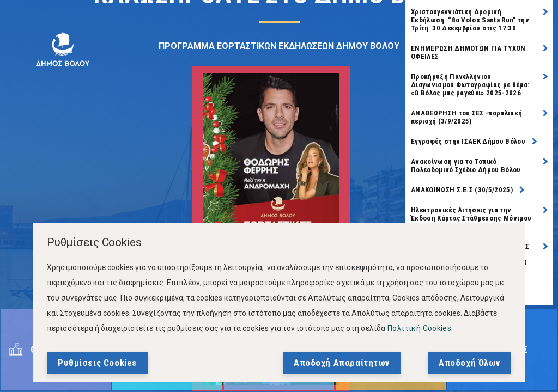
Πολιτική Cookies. (420, 328)
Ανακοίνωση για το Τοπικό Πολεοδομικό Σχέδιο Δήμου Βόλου (466, 166)
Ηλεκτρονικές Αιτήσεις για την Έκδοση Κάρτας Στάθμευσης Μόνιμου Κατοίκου (471, 218)
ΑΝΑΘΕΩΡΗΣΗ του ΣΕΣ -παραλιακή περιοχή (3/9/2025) (466, 117)
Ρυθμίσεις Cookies (97, 363)
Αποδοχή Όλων (469, 363)
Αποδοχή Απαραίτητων (342, 363)
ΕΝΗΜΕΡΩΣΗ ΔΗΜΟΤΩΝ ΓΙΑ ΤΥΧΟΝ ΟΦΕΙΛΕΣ (468, 52)
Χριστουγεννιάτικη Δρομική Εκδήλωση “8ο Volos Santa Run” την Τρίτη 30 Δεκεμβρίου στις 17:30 (470, 20)
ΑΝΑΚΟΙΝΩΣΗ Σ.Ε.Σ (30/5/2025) (462, 190)
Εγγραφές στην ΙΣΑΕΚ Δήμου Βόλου (468, 141)
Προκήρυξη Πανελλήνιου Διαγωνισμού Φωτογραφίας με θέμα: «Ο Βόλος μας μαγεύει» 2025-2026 (470, 85)
